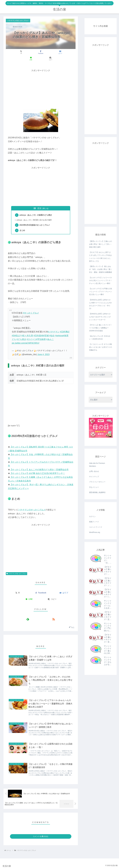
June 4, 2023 (43, 349)
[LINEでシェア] (52, 52)
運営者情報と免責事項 (97, 492)
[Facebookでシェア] (29, 52)
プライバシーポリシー (97, 482)
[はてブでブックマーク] (41, 52)
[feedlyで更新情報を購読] (38, 614)
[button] (64, 52)
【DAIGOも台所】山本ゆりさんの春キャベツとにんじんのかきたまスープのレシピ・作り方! (101, 304)
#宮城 (46, 330)
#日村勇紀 (65, 327)
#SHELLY (16, 330)
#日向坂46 (38, 330)
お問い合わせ (94, 471)
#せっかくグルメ (31, 308)
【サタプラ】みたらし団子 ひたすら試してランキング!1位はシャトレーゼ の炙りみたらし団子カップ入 (100, 257)
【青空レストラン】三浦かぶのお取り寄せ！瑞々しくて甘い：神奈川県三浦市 (101, 244)
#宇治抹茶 (41, 334)
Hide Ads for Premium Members (97, 465)
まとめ (23, 225)
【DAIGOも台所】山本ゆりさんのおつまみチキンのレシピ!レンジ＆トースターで (100, 317)
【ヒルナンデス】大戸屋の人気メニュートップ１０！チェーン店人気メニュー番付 (101, 292)
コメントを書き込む (41, 835)
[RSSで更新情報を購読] (43, 614)
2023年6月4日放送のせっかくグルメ (35, 219)
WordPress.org (95, 532)
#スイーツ (31, 334)
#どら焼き (21, 334)
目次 (40, 202)
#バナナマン (54, 327)
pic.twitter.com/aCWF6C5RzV (26, 338)
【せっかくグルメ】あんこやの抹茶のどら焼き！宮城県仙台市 (39, 464)
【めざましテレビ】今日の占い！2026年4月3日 (100, 338)
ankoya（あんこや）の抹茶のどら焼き (36, 209)
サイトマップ (94, 477)
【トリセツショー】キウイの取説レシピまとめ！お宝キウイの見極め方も (101, 347)
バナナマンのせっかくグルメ (32, 504)
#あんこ (50, 334)
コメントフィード (96, 527)
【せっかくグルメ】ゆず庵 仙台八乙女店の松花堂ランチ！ (37, 468)
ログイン (92, 516)
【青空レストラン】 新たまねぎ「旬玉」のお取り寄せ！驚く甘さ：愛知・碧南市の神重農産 (101, 269)
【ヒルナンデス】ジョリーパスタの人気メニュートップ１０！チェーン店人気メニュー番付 (101, 280)
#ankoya (59, 330)
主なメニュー (94, 487)
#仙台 (52, 330)
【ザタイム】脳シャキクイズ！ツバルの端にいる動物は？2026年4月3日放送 (101, 328)
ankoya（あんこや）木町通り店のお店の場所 (34, 214)
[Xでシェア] (17, 52)
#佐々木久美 (27, 330)
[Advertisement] (41, 82)
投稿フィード (94, 522)
